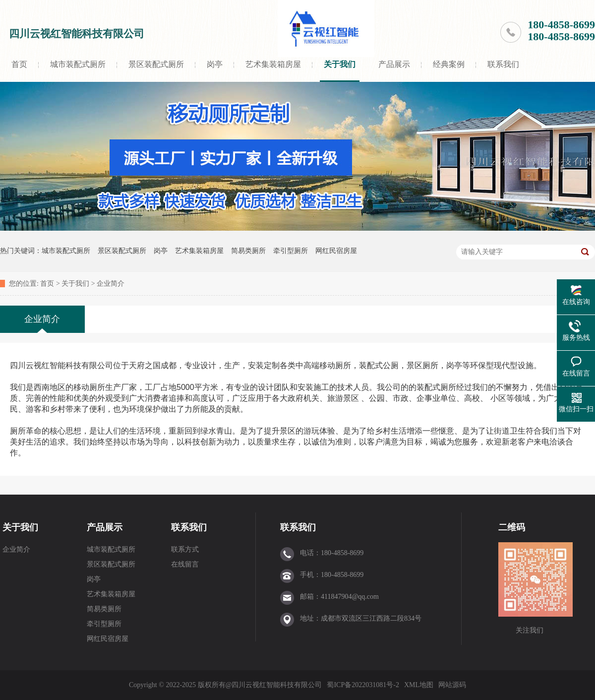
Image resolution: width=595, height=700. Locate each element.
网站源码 (452, 685)
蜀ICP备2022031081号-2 (363, 685)
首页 (19, 64)
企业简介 (111, 284)
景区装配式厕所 (156, 64)
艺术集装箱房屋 (273, 64)
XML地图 (419, 685)
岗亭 (215, 64)
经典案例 (449, 64)
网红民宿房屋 (336, 251)
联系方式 (185, 549)
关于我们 (340, 64)
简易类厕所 (248, 251)
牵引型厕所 (291, 251)
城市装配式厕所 (78, 64)
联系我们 (503, 64)
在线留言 (185, 564)
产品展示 (394, 64)
